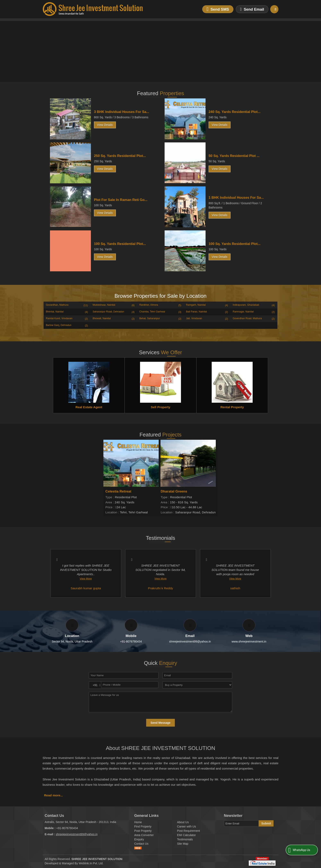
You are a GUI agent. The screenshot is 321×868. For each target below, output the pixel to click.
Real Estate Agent (89, 407)
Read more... (53, 795)
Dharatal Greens (174, 491)
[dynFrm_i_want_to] (197, 685)
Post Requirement (189, 831)
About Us (183, 822)
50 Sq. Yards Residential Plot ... (234, 156)
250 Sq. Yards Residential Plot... (120, 156)
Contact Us (141, 844)
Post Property (143, 831)
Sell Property (161, 407)
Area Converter (144, 835)
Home (138, 822)
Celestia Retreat (118, 491)
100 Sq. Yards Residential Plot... (120, 244)
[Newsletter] (241, 823)
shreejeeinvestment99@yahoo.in (190, 641)
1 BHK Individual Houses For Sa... (236, 198)
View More (86, 579)
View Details (105, 125)
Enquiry (139, 839)
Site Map (183, 844)
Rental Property (232, 407)
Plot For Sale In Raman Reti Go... (121, 200)
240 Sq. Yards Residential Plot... (235, 112)
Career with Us (187, 826)
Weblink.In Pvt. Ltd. (91, 863)
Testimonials (185, 839)
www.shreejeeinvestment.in (249, 641)
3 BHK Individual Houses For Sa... (122, 112)
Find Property (143, 826)
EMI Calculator (186, 835)
